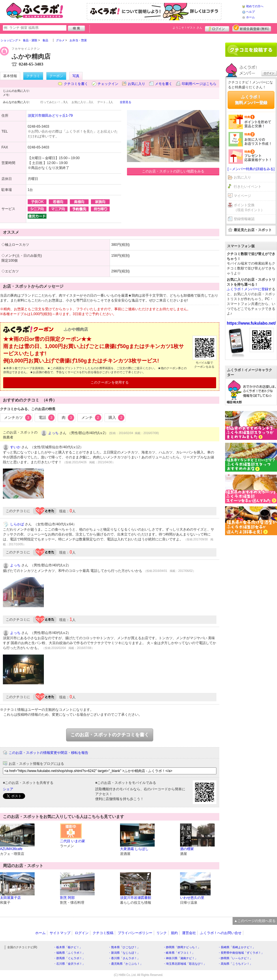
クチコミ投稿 (103, 933)
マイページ (242, 196)
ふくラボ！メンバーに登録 (248, 289)
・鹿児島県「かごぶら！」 (126, 964)
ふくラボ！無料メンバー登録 (251, 100)
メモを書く (164, 84)
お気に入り (136, 84)
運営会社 (189, 933)
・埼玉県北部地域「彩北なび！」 (185, 964)
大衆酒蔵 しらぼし (134, 849)
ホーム (250, 17)
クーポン (56, 76)
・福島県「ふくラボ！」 (69, 953)
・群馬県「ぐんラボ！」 (69, 958)
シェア (8, 789)
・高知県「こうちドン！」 (235, 964)
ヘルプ (250, 12)
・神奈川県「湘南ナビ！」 (180, 958)
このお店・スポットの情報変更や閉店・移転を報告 (48, 753)
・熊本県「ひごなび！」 (124, 947)
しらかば (17, 524)
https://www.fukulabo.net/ (251, 323)
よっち (53, 433)
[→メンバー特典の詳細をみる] (251, 169)
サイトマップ (60, 933)
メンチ (91, 418)
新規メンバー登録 (252, 28)
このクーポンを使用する (110, 382)
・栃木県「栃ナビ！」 (68, 947)
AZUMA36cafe (11, 849)
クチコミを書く (76, 84)
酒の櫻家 (187, 849)
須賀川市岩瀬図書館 (136, 898)
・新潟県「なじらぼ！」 (124, 953)
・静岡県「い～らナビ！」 (235, 958)
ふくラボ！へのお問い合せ (221, 933)
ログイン (217, 28)
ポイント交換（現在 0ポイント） (249, 208)
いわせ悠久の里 (192, 898)
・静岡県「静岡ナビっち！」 (182, 947)
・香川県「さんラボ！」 (124, 958)
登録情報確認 (244, 219)
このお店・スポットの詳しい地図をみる (173, 171)
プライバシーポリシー (135, 933)
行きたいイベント (248, 187)
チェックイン (108, 84)
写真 (76, 76)
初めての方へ (255, 6)
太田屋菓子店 (10, 898)
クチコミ (33, 76)
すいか (15, 447)
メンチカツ (18, 418)
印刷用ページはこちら (199, 84)
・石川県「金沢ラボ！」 (69, 964)
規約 (174, 933)
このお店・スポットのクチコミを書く (110, 735)
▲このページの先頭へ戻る (255, 921)
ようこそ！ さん (187, 28)
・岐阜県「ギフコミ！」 (179, 953)
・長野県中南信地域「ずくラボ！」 (241, 953)
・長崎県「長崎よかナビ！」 (237, 947)
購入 (117, 418)
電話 (47, 418)
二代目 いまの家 (73, 841)
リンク (162, 933)
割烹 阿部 (67, 898)
